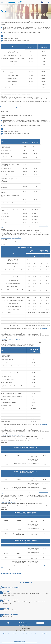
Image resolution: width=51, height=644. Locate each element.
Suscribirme (40, 623)
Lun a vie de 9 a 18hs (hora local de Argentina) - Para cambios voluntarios (24, 603)
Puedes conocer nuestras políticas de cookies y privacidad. (26, 634)
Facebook (6, 608)
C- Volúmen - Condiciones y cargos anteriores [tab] (12, 435)
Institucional (26, 583)
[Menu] (2, 2)
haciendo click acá (10, 610)
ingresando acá (8, 616)
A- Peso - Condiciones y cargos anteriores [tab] (11, 238)
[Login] (49, 2)
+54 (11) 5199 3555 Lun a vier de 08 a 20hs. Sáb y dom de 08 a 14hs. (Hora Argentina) (26, 594)
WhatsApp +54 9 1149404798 (11, 600)
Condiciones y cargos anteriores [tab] (9, 502)
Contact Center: (8, 592)
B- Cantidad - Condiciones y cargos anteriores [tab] (12, 339)
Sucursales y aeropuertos (10, 615)
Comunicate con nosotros (11, 587)
